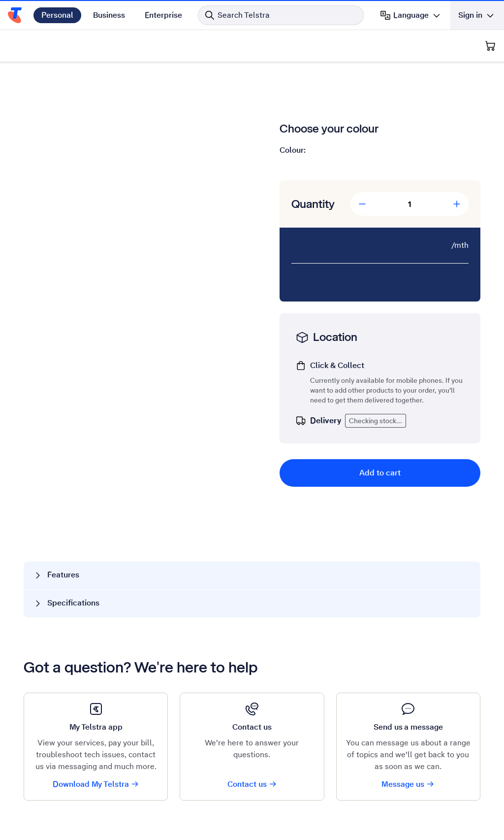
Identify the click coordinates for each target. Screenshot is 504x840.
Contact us (252, 784)
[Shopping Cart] (490, 46)
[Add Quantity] (457, 204)
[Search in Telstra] (281, 15)
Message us (408, 784)
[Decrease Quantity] (362, 204)
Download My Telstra (96, 784)
